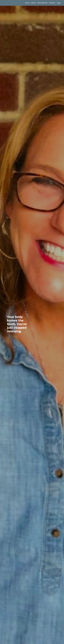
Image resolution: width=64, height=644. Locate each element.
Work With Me (42, 3)
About (33, 3)
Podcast (52, 3)
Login (59, 3)
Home (27, 3)
